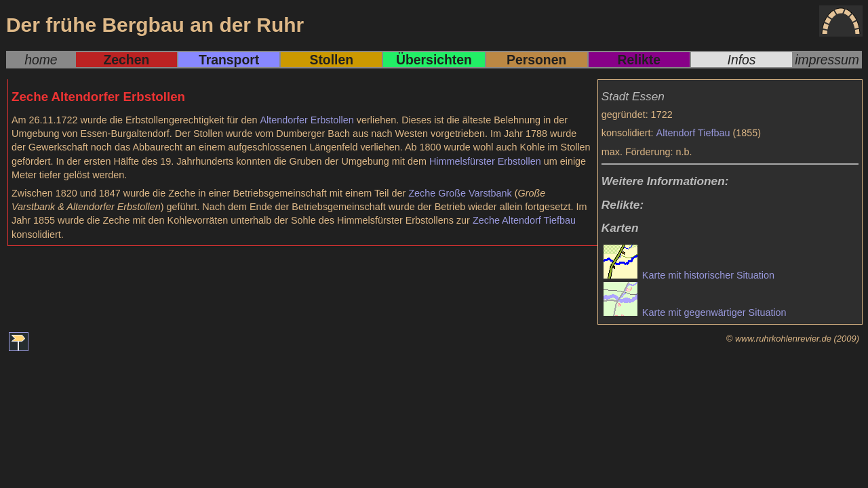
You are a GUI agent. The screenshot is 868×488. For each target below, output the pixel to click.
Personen (536, 60)
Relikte (639, 60)
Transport (229, 60)
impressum (827, 60)
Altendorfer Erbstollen (307, 120)
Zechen (127, 60)
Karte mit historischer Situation (689, 275)
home (41, 60)
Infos (742, 60)
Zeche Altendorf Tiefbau (524, 220)
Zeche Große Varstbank (460, 193)
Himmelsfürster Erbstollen (485, 161)
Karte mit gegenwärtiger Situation (695, 312)
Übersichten (434, 60)
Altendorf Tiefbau (693, 133)
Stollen (332, 60)
